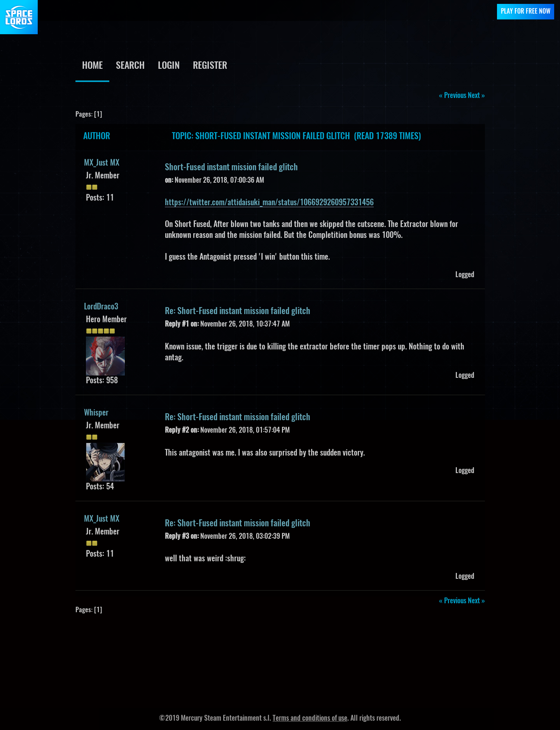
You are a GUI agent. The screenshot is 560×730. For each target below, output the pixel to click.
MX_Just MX (102, 163)
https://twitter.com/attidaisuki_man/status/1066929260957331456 (269, 203)
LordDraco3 (101, 307)
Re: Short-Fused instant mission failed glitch (238, 311)
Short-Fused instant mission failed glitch (231, 168)
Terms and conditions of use (310, 719)
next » (476, 96)
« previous (453, 96)
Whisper (96, 413)
